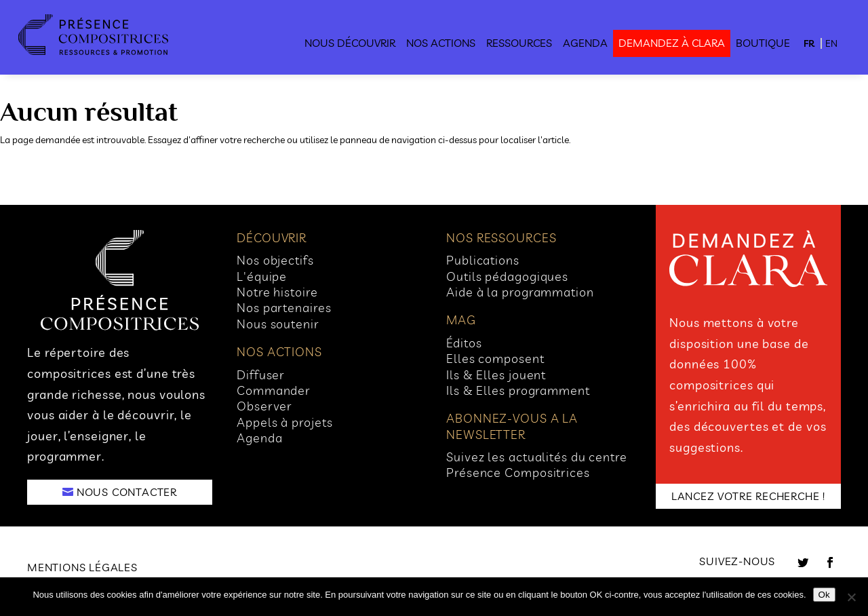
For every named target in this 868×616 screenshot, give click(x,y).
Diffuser (261, 375)
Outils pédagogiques (507, 276)
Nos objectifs (275, 260)
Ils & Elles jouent (496, 375)
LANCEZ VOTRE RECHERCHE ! (748, 496)
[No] (851, 597)
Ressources (519, 43)
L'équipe (262, 276)
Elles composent (495, 359)
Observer (264, 406)
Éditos (464, 343)
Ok (824, 595)
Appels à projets (284, 422)
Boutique (763, 43)
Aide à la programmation (520, 292)
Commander (274, 390)
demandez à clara (672, 43)
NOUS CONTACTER (127, 492)
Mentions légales (82, 567)
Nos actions (441, 43)
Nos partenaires (284, 308)
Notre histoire (277, 292)
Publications (483, 260)
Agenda (585, 43)
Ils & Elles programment (518, 390)
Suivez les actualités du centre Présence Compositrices (537, 465)
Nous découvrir (350, 43)
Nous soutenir (278, 324)
